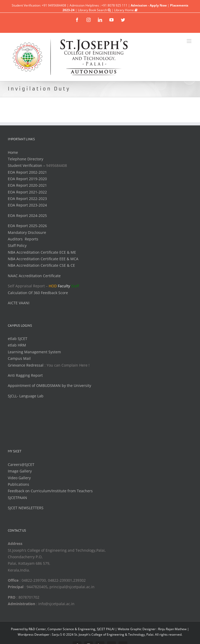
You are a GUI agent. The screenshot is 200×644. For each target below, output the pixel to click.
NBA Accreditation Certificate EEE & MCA (43, 259)
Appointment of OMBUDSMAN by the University (49, 385)
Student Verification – (27, 165)
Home (13, 152)
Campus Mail (19, 358)
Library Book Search (94, 10)
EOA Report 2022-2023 (27, 199)
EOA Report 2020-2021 (27, 185)
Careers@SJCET (21, 464)
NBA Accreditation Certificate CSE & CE (41, 265)
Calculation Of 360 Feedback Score (38, 293)
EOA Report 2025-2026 (27, 226)
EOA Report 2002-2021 (27, 172)
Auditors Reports (23, 239)
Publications (18, 484)
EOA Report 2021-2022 (27, 192)
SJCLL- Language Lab (26, 396)
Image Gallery (20, 471)
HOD (53, 286)
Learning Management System (34, 352)
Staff (75, 286)
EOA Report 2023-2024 (27, 205)
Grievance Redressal (26, 365)
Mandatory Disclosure (27, 232)
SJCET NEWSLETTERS (26, 508)
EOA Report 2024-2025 (27, 215)
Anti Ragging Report (25, 375)
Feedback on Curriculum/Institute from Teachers (50, 491)
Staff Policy (17, 245)
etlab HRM (17, 345)
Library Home (126, 10)
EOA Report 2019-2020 (27, 179)
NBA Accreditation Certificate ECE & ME (42, 252)
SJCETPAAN (17, 498)
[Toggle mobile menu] (189, 41)
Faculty (64, 286)
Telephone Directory (26, 159)
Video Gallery (19, 478)
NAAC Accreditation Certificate (34, 276)
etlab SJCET (18, 339)
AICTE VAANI (19, 303)
